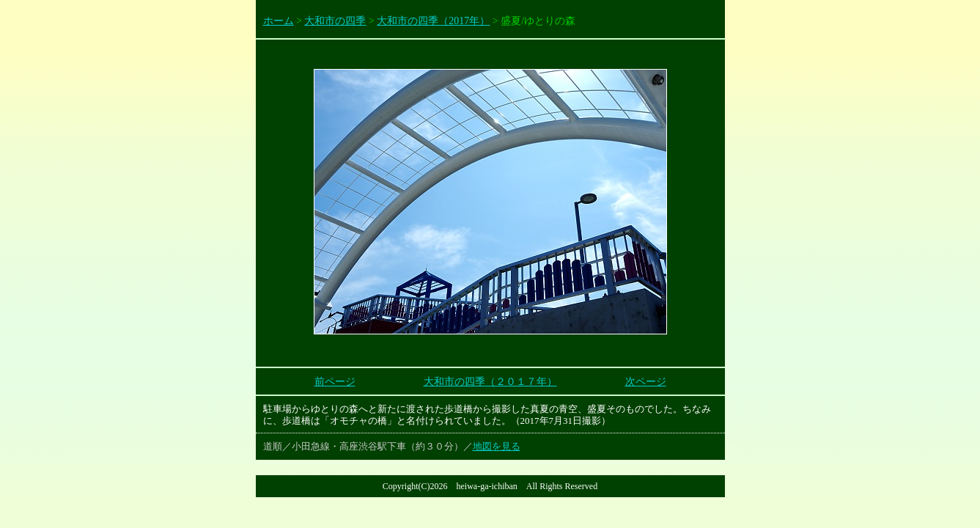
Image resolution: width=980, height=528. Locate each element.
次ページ (646, 382)
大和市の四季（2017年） (433, 21)
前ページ (335, 382)
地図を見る (497, 446)
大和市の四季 (335, 21)
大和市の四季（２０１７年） (490, 382)
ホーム (279, 21)
